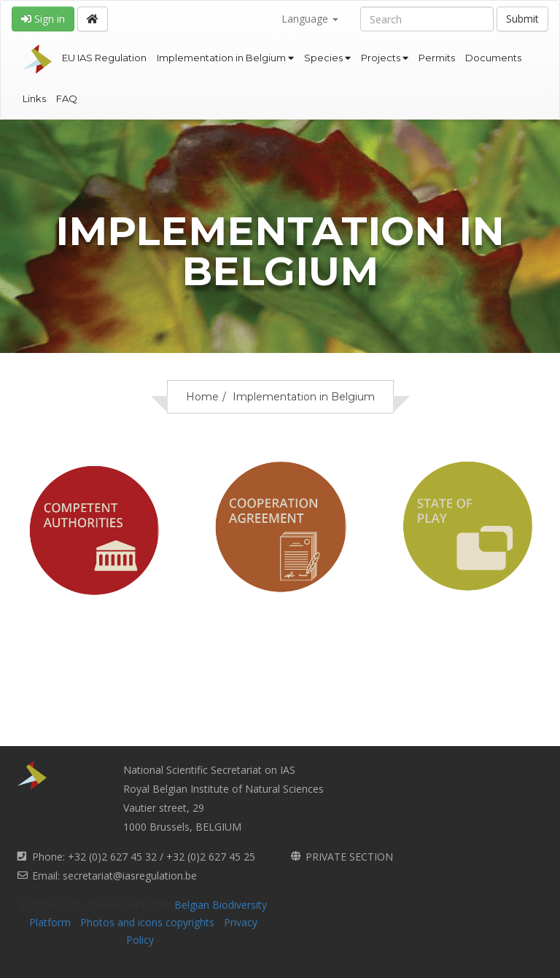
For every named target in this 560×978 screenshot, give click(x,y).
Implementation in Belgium (225, 58)
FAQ (67, 98)
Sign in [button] (43, 19)
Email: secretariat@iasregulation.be (114, 876)
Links (34, 98)
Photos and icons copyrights (147, 922)
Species (327, 58)
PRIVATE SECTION (349, 857)
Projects (385, 58)
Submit (522, 19)
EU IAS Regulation (104, 58)
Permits (437, 58)
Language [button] (310, 19)
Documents (493, 58)
